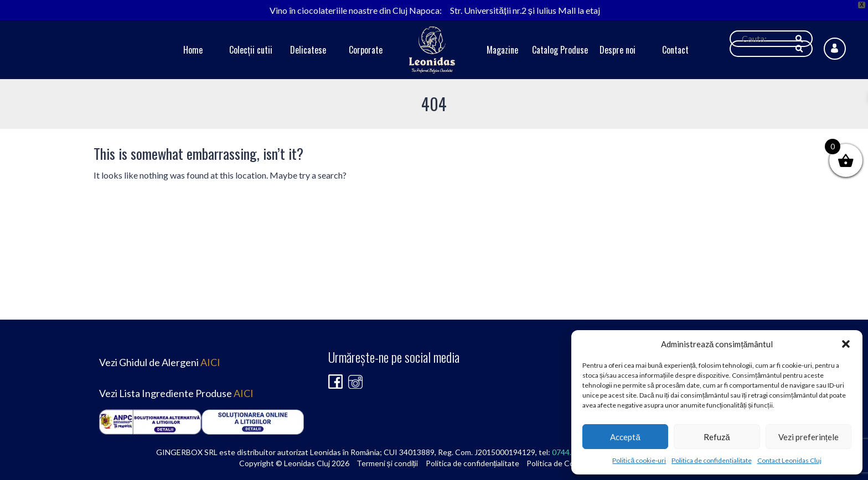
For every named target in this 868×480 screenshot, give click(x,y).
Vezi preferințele (808, 437)
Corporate (366, 50)
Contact (675, 50)
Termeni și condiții (387, 463)
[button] (846, 344)
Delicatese (308, 50)
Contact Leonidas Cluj (789, 460)
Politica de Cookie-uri (563, 463)
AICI (210, 362)
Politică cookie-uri (639, 460)
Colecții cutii (251, 50)
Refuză (717, 437)
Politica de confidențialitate (711, 460)
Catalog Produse (560, 50)
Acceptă (625, 437)
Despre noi (618, 50)
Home (193, 50)
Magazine (502, 50)
